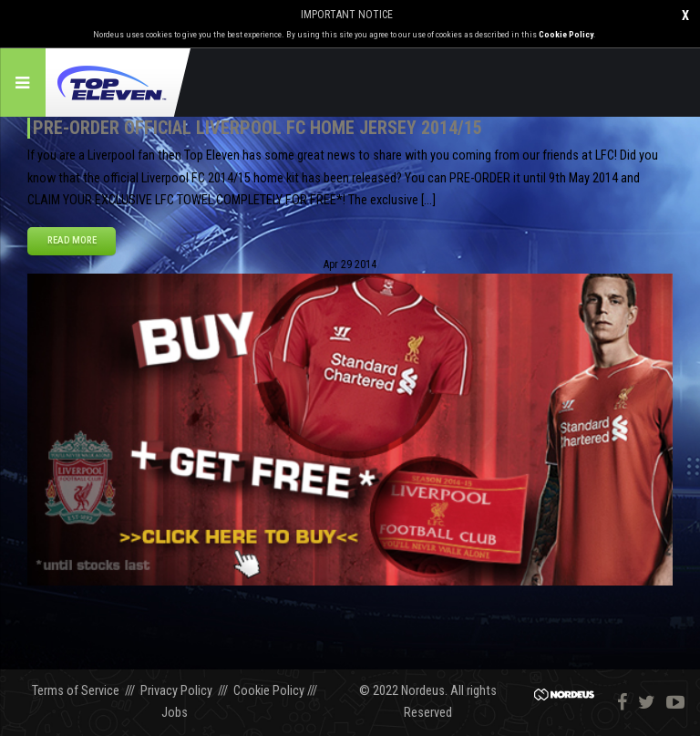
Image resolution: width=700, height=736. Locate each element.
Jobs (175, 713)
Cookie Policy (566, 34)
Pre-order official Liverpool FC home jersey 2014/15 (257, 128)
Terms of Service (76, 691)
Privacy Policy (176, 691)
